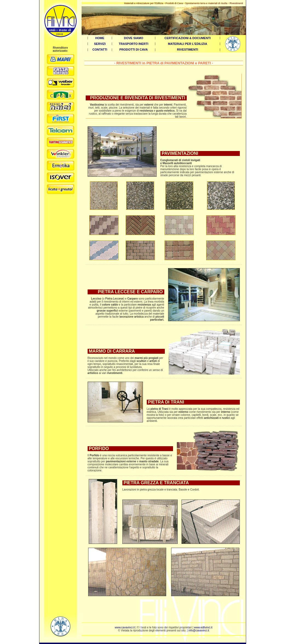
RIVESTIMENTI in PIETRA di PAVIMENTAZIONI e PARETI (164, 63)
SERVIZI (100, 44)
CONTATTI (100, 50)
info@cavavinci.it (199, 630)
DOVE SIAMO (134, 38)
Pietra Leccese (114, 299)
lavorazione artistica (131, 317)
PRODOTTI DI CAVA (133, 50)
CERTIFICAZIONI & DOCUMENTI (188, 38)
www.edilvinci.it (203, 627)
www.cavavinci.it (125, 627)
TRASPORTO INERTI (134, 44)
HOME (100, 38)
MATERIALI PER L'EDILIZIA (188, 44)
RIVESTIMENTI (188, 50)
